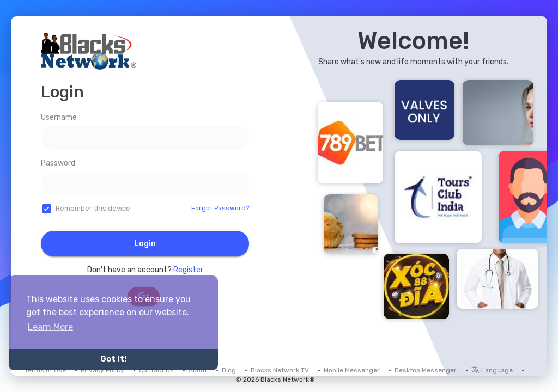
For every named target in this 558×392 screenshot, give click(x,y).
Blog (229, 370)
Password (58, 163)
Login (145, 244)
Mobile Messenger (352, 370)
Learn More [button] (50, 327)
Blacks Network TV (280, 370)
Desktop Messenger (426, 370)
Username (59, 117)
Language (492, 370)
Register (188, 270)
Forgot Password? (220, 208)
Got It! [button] (113, 359)
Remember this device (93, 208)
